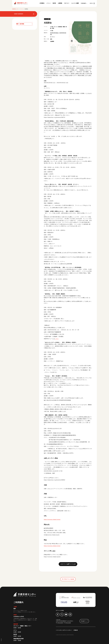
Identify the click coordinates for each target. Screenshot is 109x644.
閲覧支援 (76, 630)
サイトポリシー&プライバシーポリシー (65, 630)
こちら (57, 339)
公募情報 (60, 3)
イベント (49, 3)
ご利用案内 (42, 3)
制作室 (54, 3)
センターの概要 (75, 3)
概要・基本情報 (20, 24)
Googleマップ (84, 621)
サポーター (67, 3)
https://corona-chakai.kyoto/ (52, 519)
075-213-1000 (60, 623)
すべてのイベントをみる (68, 579)
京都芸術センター (21, 3)
